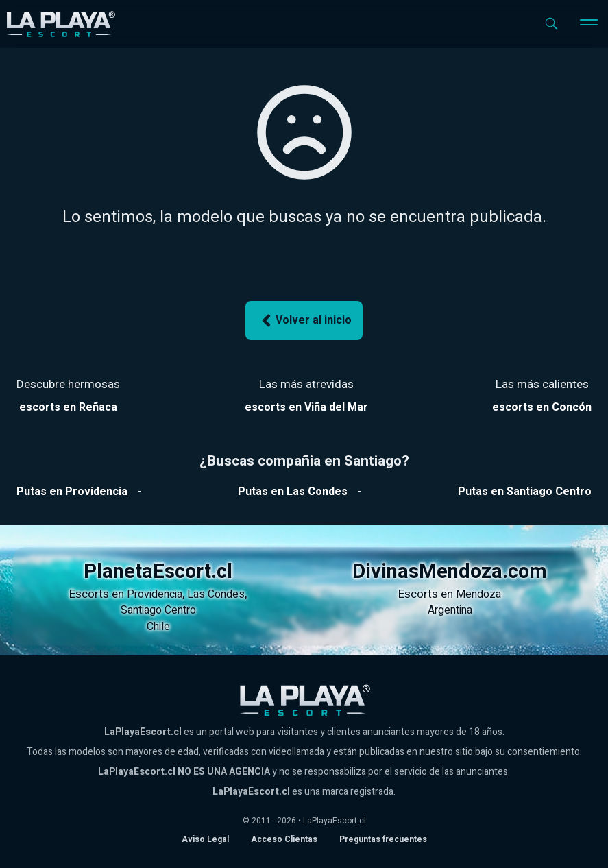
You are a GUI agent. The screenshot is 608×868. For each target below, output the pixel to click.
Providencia (155, 594)
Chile (158, 627)
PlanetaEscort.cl (158, 572)
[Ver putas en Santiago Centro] (525, 492)
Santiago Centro (158, 610)
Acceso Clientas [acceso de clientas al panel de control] (284, 839)
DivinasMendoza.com (450, 572)
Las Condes (216, 594)
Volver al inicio (304, 321)
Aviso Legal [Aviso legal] (205, 839)
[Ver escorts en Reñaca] (68, 407)
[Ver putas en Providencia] (72, 492)
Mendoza (478, 594)
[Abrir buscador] (551, 24)
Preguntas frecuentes (383, 839)
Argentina (450, 610)
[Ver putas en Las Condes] (293, 492)
